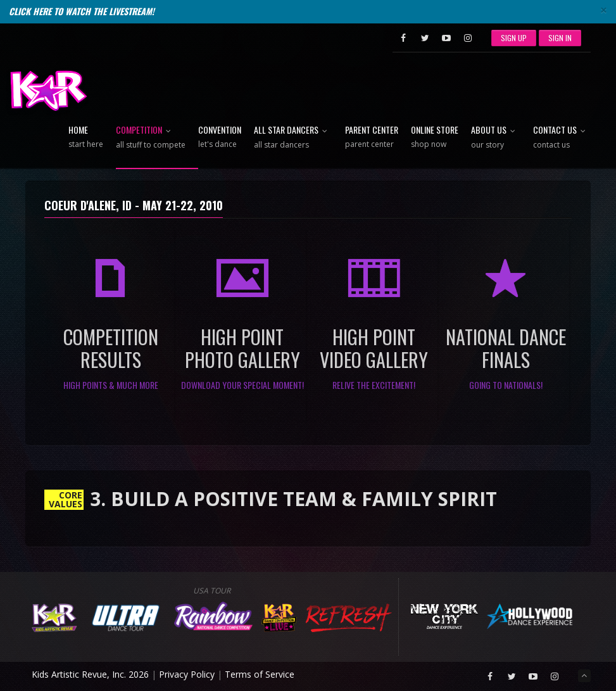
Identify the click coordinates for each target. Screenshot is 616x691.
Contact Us (562, 138)
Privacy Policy (187, 674)
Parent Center (372, 137)
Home (86, 137)
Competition (151, 138)
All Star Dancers (293, 138)
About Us (496, 138)
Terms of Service (260, 674)
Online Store (435, 137)
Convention (220, 137)
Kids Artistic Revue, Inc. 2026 (90, 674)
